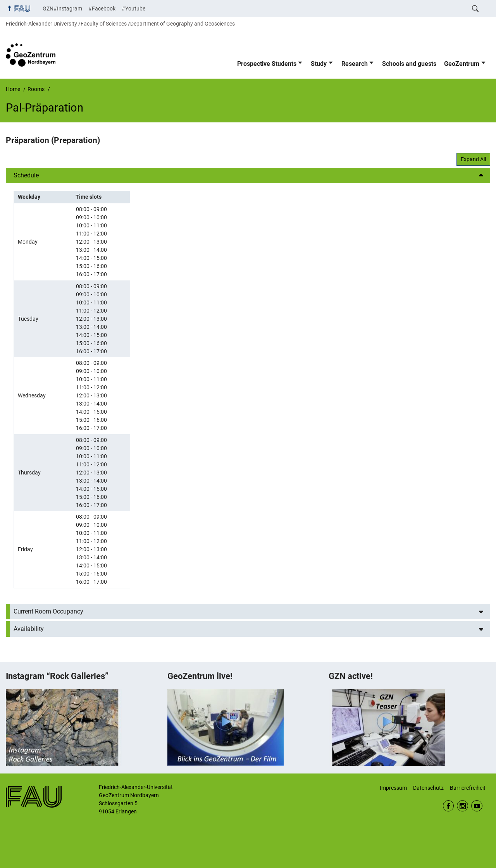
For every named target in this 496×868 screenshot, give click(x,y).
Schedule (26, 175)
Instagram (462, 806)
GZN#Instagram (62, 9)
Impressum (393, 788)
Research (355, 64)
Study (319, 64)
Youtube (477, 806)
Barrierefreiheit (468, 788)
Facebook (449, 806)
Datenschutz (428, 788)
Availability (29, 629)
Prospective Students (267, 64)
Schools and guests (409, 64)
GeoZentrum (462, 64)
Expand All (473, 159)
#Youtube (133, 9)
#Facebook (102, 9)
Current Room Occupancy (48, 611)
